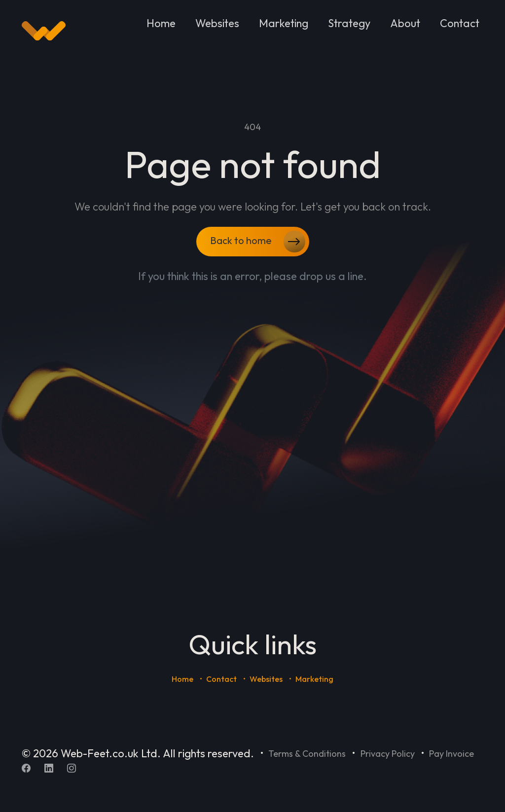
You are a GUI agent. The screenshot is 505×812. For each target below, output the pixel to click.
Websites (217, 23)
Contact (460, 23)
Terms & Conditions (307, 754)
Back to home (258, 242)
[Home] (44, 31)
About (405, 23)
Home (161, 23)
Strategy (349, 23)
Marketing (284, 23)
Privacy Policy (388, 754)
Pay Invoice (451, 754)
